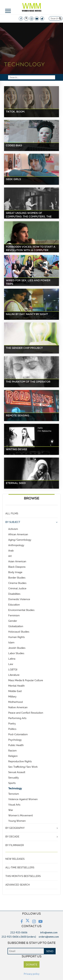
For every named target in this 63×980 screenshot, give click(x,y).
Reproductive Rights (20, 761)
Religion (13, 756)
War (11, 810)
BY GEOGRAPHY (15, 828)
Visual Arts (14, 805)
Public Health (16, 745)
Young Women (17, 821)
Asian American (17, 561)
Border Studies (17, 578)
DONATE (32, 964)
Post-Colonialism (18, 734)
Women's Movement (20, 815)
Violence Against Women (23, 799)
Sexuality (14, 778)
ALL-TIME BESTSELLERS (20, 868)
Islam (11, 643)
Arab (11, 551)
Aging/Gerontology (20, 540)
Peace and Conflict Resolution (26, 713)
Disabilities (14, 594)
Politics (12, 729)
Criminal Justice (17, 588)
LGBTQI (13, 670)
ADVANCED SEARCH (18, 885)
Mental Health (16, 686)
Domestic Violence (19, 599)
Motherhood (15, 702)
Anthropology (16, 545)
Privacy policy (32, 974)
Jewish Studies (17, 648)
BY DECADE (12, 837)
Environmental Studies (21, 610)
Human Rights (16, 637)
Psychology (15, 740)
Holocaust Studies (19, 632)
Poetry (12, 724)
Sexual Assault (17, 772)
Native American (18, 707)
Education (14, 605)
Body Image (15, 572)
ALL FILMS (12, 513)
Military (12, 697)
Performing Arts (17, 718)
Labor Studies (16, 653)
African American (18, 534)
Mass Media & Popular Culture (26, 680)
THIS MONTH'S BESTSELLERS (23, 876)
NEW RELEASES (15, 859)
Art (10, 556)
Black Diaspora (17, 567)
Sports (12, 783)
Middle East (15, 691)
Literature (14, 675)
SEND (50, 951)
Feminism (14, 615)
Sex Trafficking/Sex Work (23, 767)
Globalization (16, 626)
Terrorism (14, 794)
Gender (13, 621)
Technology (15, 788)
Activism (13, 529)
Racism (12, 751)
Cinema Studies (17, 583)
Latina (12, 659)
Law (11, 664)
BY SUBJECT (13, 522)
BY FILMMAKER (15, 845)
